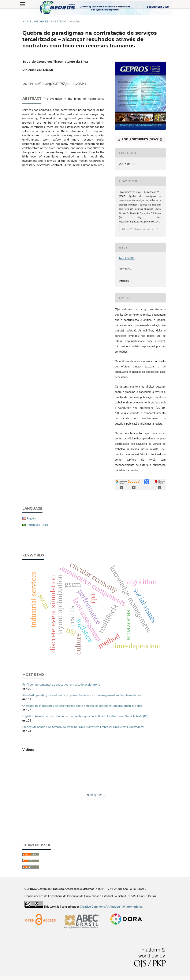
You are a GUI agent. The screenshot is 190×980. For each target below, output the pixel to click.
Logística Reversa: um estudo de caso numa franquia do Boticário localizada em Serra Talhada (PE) (85, 716)
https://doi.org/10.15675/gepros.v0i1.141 (58, 84)
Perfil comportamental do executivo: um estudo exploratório (61, 684)
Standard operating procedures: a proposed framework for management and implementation (82, 695)
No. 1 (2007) (59, 21)
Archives (41, 21)
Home (27, 21)
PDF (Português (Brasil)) (141, 139)
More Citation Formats (137, 229)
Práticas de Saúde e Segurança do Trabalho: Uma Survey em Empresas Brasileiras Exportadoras (83, 727)
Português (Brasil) (38, 525)
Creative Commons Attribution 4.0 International (111, 906)
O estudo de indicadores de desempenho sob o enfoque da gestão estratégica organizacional (82, 706)
